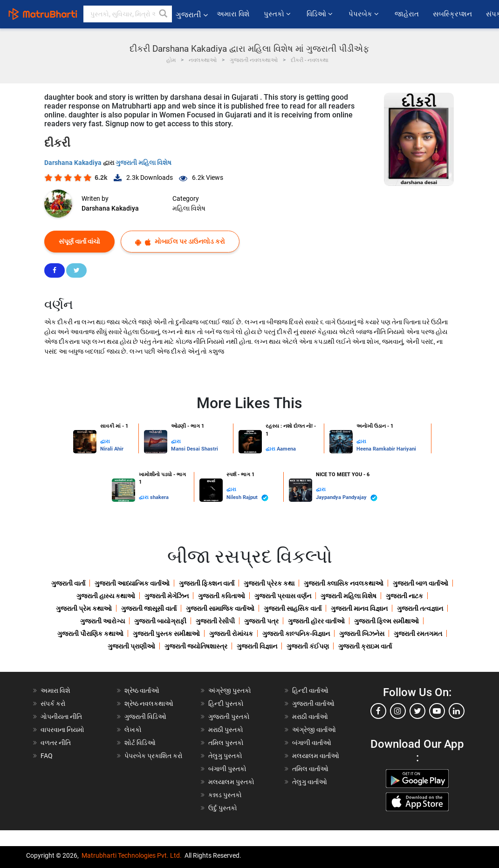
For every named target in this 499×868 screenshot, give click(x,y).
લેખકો (133, 730)
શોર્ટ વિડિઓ (140, 743)
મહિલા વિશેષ (189, 208)
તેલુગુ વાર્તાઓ (310, 782)
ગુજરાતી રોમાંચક (231, 634)
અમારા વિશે (233, 14)
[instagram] (398, 711)
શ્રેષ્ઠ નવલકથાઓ (149, 704)
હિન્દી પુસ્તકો (226, 704)
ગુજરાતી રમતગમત (418, 634)
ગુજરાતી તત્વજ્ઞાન (420, 608)
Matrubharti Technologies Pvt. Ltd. (132, 855)
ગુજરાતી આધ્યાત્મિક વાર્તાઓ (132, 583)
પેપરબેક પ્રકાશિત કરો (154, 756)
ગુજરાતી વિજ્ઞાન (257, 646)
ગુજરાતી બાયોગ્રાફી (160, 621)
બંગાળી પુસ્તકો (227, 769)
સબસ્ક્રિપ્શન (452, 14)
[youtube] (437, 711)
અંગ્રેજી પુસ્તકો (230, 690)
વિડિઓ (321, 14)
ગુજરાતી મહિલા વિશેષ (144, 163)
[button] (164, 14)
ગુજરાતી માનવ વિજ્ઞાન (359, 608)
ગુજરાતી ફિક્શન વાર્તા (207, 583)
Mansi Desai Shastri (195, 449)
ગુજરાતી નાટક (404, 596)
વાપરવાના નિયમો (63, 730)
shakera (159, 497)
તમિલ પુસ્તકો (226, 743)
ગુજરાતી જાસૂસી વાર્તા (149, 608)
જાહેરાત (407, 14)
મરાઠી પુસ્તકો (226, 730)
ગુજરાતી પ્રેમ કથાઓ (84, 608)
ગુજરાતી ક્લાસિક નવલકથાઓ (344, 583)
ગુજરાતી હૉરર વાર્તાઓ (316, 621)
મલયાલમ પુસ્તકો (231, 782)
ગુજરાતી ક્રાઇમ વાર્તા (365, 646)
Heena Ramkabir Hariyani (386, 449)
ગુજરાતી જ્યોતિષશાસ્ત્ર (196, 646)
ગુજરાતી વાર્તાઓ (313, 704)
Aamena (286, 449)
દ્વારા (105, 441)
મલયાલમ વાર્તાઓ (316, 756)
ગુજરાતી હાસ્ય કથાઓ (106, 596)
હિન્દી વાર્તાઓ (310, 690)
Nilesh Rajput (247, 498)
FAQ (47, 756)
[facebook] (378, 711)
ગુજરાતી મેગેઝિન (167, 596)
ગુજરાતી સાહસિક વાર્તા (293, 608)
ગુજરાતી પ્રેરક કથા (269, 583)
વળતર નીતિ (56, 743)
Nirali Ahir (112, 449)
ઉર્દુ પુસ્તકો (223, 808)
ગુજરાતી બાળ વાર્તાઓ (420, 583)
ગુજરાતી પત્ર (261, 621)
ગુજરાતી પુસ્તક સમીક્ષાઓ (166, 634)
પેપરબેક (365, 14)
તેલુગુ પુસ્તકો (225, 756)
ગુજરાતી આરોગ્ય (103, 621)
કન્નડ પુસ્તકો (225, 795)
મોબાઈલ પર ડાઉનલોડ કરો (180, 242)
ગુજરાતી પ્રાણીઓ (131, 646)
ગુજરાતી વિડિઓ (145, 717)
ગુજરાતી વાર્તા (68, 583)
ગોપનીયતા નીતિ (61, 717)
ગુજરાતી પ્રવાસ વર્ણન (283, 596)
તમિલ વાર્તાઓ (310, 769)
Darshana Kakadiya (74, 163)
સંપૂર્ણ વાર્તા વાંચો (79, 241)
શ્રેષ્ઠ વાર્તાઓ (142, 690)
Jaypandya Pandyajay (347, 498)
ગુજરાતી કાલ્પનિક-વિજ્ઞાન (296, 634)
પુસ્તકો (278, 14)
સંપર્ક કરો (53, 704)
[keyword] (128, 14)
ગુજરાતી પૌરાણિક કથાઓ (90, 634)
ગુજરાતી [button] (192, 15)
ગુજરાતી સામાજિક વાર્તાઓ (220, 608)
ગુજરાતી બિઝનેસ (362, 634)
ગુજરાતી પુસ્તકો (229, 717)
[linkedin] (457, 711)
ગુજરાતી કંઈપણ (308, 646)
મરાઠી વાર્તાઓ (310, 717)
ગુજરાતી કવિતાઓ (222, 596)
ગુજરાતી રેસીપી (215, 621)
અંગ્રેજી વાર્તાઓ (314, 730)
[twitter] (417, 711)
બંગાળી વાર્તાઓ (312, 743)
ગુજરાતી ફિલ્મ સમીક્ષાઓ (386, 621)
